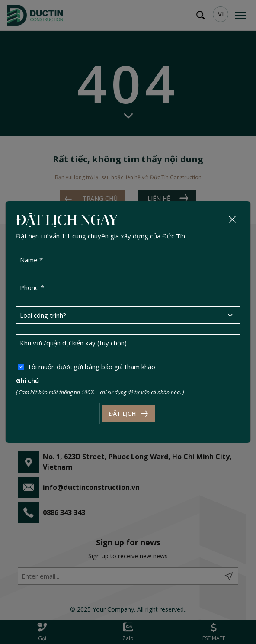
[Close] (232, 219)
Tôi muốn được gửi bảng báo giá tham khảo (91, 367)
